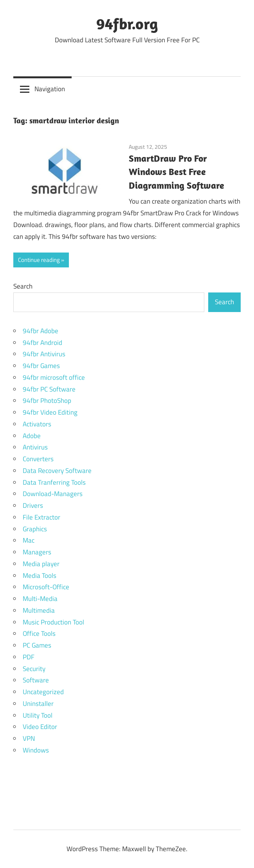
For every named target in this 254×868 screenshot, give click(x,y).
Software (36, 680)
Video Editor (40, 727)
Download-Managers (53, 494)
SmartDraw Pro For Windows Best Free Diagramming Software (177, 172)
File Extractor (41, 517)
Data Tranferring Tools (54, 482)
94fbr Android (42, 343)
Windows (36, 750)
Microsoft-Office (46, 587)
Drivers (33, 505)
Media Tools (40, 576)
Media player (41, 564)
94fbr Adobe (41, 331)
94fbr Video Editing (50, 412)
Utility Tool (38, 715)
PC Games (37, 645)
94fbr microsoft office (54, 377)
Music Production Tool (53, 622)
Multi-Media (40, 599)
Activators (37, 424)
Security (34, 669)
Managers (37, 552)
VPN (29, 738)
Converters (38, 459)
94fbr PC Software (49, 389)
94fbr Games (41, 366)
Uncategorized (43, 692)
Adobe (32, 436)
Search (23, 286)
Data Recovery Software (57, 471)
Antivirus (35, 447)
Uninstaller (38, 704)
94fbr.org (127, 23)
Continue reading (39, 260)
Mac (29, 540)
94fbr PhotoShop (47, 401)
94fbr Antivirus (44, 354)
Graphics (35, 529)
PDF (29, 657)
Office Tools (39, 633)
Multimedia (39, 610)
